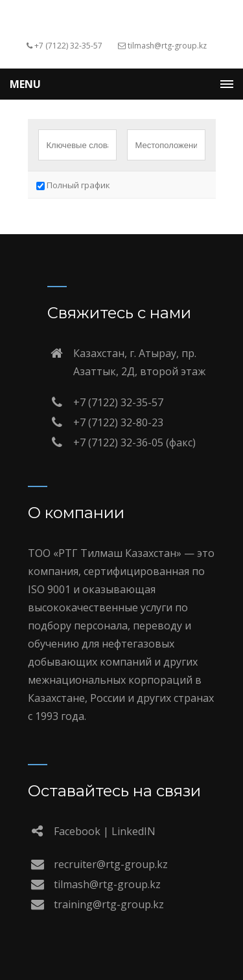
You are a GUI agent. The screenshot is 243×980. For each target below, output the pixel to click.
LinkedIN (133, 831)
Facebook (77, 831)
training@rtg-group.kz (109, 904)
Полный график (73, 185)
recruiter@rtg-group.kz (111, 864)
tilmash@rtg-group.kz (107, 884)
